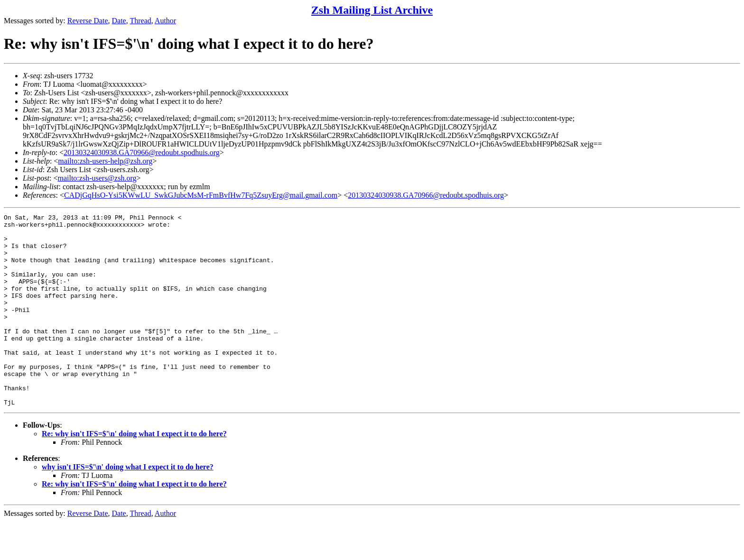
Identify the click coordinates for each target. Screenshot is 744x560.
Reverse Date (88, 21)
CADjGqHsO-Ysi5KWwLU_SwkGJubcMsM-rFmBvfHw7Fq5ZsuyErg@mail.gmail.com (201, 195)
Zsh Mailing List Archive (372, 10)
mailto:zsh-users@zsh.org (97, 178)
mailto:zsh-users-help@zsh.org (105, 161)
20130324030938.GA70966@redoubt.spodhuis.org (142, 152)
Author (165, 21)
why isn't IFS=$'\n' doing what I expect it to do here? (128, 505)
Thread (140, 21)
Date (119, 21)
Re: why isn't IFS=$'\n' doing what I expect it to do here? (134, 472)
